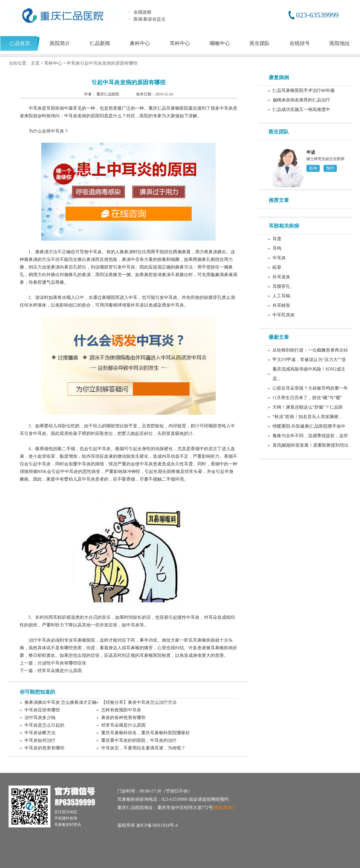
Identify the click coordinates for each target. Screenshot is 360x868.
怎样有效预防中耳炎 (121, 710)
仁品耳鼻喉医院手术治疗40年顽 (304, 91)
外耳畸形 (281, 305)
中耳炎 (73, 63)
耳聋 (277, 239)
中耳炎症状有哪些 (42, 710)
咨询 (313, 168)
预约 (330, 168)
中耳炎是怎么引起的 (44, 725)
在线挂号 (300, 43)
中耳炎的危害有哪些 (44, 748)
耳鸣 (277, 248)
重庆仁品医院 (108, 94)
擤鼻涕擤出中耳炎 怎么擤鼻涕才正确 (61, 702)
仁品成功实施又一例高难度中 (301, 110)
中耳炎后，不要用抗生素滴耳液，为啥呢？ (143, 748)
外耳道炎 (281, 277)
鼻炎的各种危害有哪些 (123, 718)
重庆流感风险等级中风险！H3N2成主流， (309, 374)
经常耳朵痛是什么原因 (60, 671)
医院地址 (340, 43)
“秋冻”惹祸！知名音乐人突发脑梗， (308, 417)
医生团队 (260, 43)
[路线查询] (223, 808)
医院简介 (60, 43)
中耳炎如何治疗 (40, 740)
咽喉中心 (220, 43)
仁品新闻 (100, 43)
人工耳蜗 (281, 296)
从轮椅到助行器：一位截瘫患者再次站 (310, 350)
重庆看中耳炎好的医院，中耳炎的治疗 (139, 740)
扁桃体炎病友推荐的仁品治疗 (301, 100)
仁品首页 (20, 43)
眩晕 (277, 267)
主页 (35, 63)
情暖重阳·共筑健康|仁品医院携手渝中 (309, 426)
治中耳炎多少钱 (40, 718)
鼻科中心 (140, 43)
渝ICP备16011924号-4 (157, 825)
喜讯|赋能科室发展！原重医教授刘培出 (311, 445)
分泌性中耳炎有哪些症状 (62, 663)
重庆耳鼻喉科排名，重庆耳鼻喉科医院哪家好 (146, 733)
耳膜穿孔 (281, 286)
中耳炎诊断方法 (40, 733)
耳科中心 (180, 43)
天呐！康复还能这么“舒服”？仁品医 (308, 407)
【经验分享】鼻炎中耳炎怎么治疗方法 (139, 702)
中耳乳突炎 (284, 315)
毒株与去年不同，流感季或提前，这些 (310, 436)
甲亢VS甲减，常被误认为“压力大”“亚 (309, 360)
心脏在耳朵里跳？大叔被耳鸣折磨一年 (310, 388)
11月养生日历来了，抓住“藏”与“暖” (307, 398)
